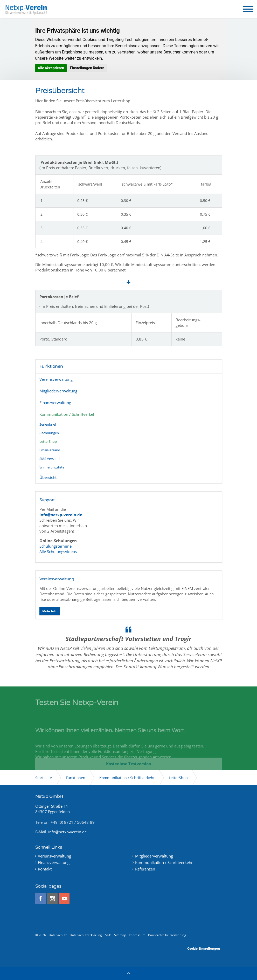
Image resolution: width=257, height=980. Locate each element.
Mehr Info (50, 611)
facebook (40, 899)
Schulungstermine (56, 546)
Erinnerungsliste (52, 467)
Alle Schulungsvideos (58, 552)
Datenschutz (58, 935)
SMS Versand (50, 459)
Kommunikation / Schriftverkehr (68, 414)
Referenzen (145, 869)
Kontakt (45, 869)
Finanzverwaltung (55, 403)
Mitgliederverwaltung (58, 391)
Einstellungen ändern (87, 68)
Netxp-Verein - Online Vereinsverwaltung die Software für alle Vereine (26, 9)
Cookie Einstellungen (204, 948)
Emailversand (50, 450)
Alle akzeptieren (51, 68)
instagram (52, 899)
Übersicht (48, 477)
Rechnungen (49, 433)
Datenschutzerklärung (86, 935)
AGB (108, 935)
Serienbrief (48, 424)
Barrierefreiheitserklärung (167, 935)
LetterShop (48, 441)
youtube (64, 899)
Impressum (137, 935)
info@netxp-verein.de (67, 832)
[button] (248, 9)
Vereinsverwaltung (56, 379)
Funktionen (51, 366)
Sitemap (120, 935)
